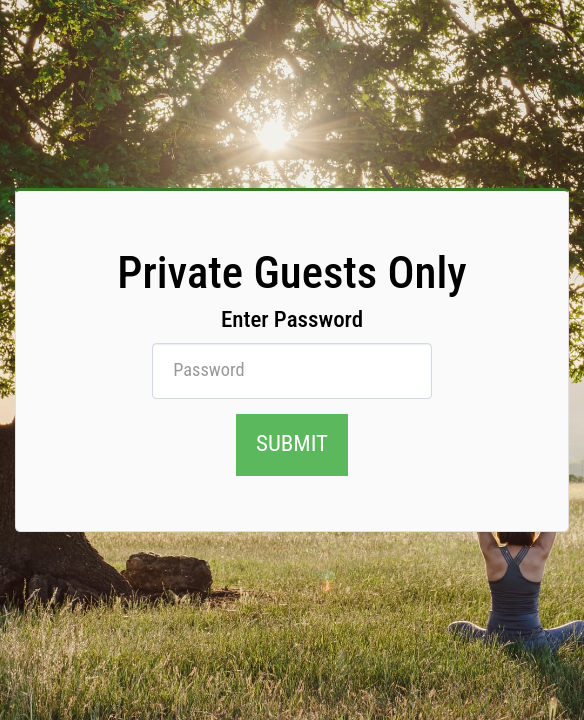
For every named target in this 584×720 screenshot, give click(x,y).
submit (292, 443)
